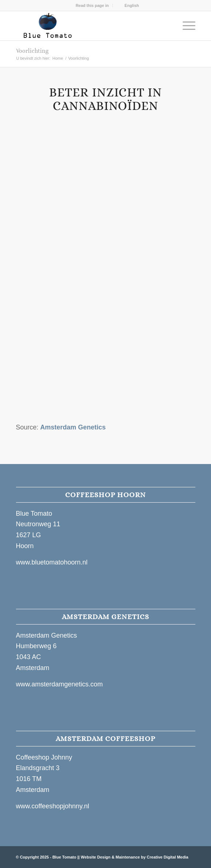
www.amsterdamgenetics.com (59, 684)
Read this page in (92, 5)
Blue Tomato (64, 857)
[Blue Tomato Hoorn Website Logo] (88, 26)
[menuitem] (92, 5)
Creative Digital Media (167, 857)
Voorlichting (32, 51)
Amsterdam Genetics (73, 427)
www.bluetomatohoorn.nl (52, 562)
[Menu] (185, 26)
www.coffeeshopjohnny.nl (53, 806)
